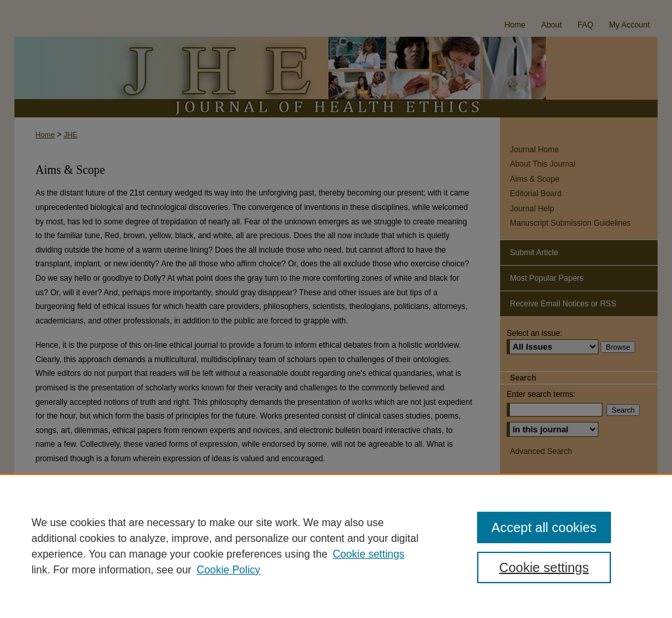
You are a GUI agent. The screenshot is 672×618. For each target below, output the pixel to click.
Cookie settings (368, 554)
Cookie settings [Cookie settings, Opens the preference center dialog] (544, 567)
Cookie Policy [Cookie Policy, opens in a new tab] (229, 570)
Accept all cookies (544, 527)
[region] (336, 546)
